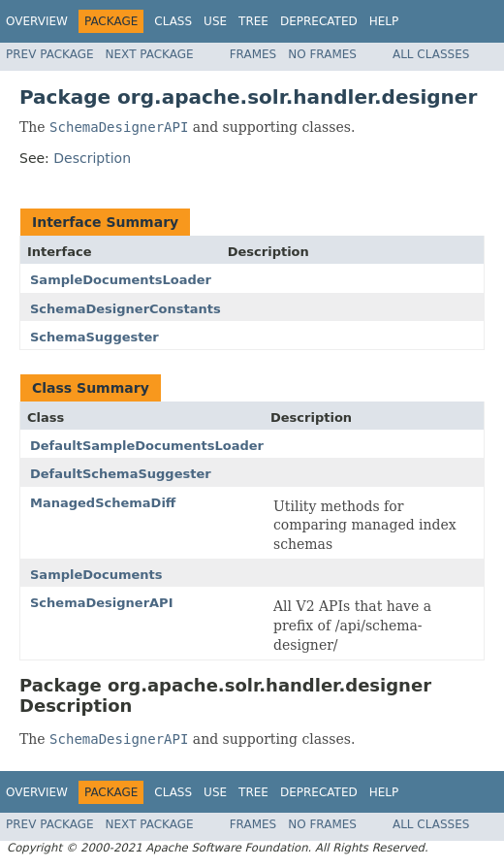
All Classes (431, 54)
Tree (253, 21)
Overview (37, 21)
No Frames (322, 54)
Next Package (150, 54)
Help (384, 21)
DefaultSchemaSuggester (121, 474)
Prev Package (50, 54)
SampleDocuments (96, 575)
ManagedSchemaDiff (103, 503)
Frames (253, 54)
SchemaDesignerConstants (126, 309)
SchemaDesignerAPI (101, 603)
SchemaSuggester (94, 337)
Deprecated (319, 21)
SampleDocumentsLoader (121, 280)
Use (215, 21)
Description (92, 158)
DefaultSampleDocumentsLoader (147, 446)
